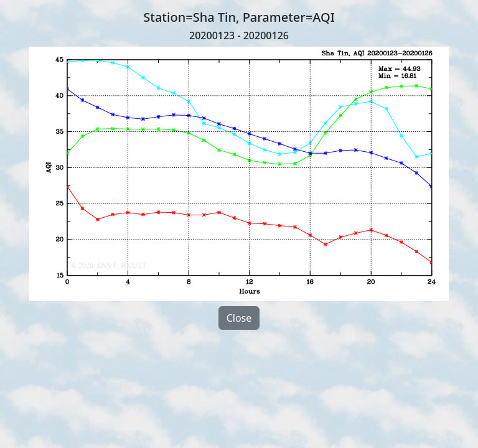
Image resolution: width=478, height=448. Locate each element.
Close (239, 318)
